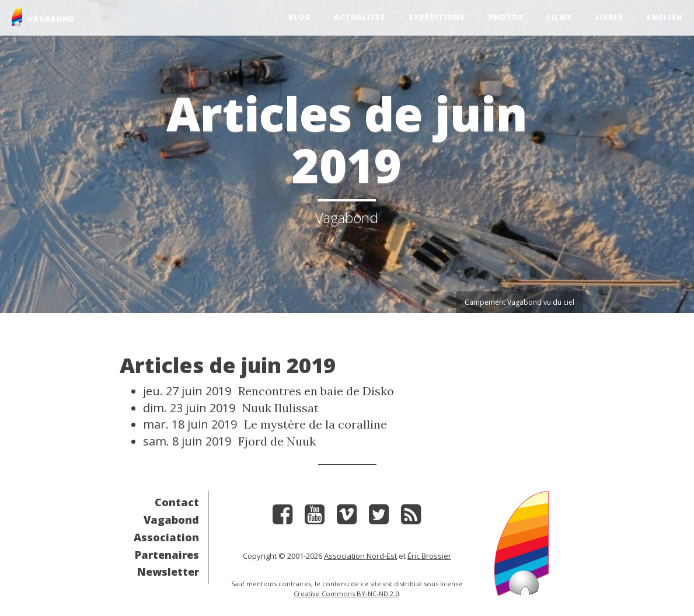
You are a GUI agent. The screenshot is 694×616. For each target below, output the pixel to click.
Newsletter (168, 572)
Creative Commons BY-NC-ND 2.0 (346, 594)
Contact (177, 502)
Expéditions (437, 17)
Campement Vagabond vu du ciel (519, 302)
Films (559, 17)
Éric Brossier (429, 556)
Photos (506, 17)
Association (166, 537)
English (665, 17)
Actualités (360, 17)
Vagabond (171, 520)
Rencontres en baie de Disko (316, 391)
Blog (299, 17)
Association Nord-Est (360, 556)
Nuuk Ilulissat (280, 408)
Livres (609, 17)
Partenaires (167, 555)
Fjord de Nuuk (277, 441)
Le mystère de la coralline (315, 424)
